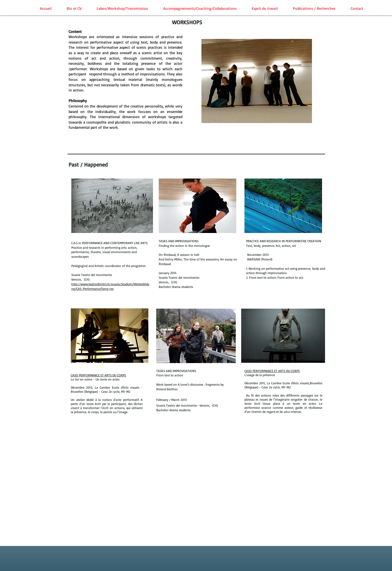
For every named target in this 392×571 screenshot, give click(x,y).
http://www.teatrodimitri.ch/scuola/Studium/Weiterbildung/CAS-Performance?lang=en (110, 286)
